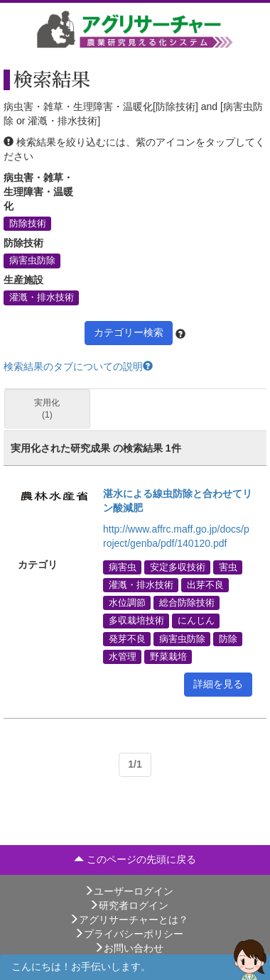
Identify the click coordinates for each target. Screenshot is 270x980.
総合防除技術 (187, 603)
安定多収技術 (178, 567)
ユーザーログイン (129, 891)
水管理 (123, 656)
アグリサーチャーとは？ (129, 920)
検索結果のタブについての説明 (78, 366)
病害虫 (123, 567)
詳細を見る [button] (218, 684)
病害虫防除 (32, 261)
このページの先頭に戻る (135, 859)
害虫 (228, 567)
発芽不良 (127, 638)
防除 (228, 638)
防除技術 (28, 224)
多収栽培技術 (136, 621)
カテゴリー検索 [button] (129, 332)
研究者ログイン (129, 905)
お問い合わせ (129, 948)
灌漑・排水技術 (42, 298)
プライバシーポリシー (129, 934)
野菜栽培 (168, 656)
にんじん (196, 621)
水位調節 (127, 603)
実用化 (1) (47, 409)
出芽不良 (205, 585)
